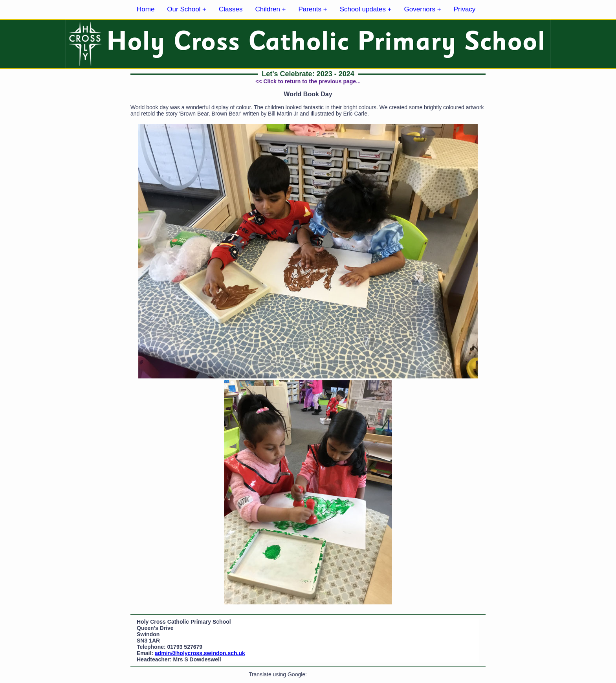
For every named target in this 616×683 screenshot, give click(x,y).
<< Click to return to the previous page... (308, 81)
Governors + (423, 9)
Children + (271, 9)
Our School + (187, 9)
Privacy (465, 9)
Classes (231, 9)
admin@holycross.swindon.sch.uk (200, 653)
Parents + (313, 9)
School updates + (366, 9)
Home (146, 9)
